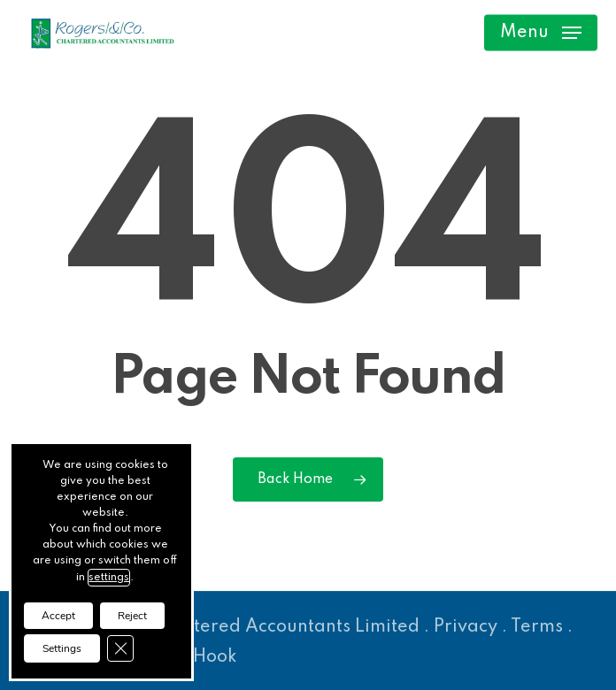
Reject (132, 616)
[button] (541, 33)
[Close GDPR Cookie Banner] (120, 648)
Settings (62, 648)
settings (109, 578)
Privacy (466, 627)
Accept (58, 616)
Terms (537, 627)
